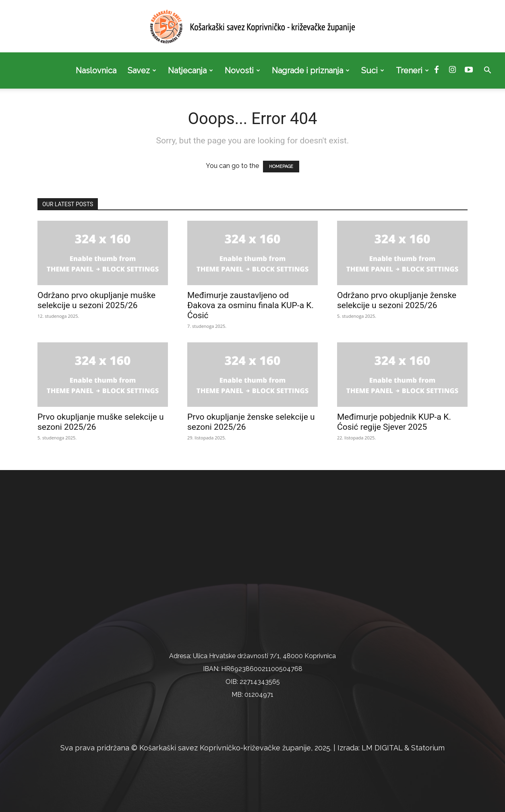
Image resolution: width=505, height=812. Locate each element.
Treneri (412, 70)
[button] (487, 71)
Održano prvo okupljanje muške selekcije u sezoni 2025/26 (96, 300)
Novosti (242, 70)
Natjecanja (190, 70)
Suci (373, 70)
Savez (142, 70)
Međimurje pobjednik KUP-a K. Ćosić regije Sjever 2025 (394, 422)
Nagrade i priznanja (311, 70)
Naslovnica (96, 70)
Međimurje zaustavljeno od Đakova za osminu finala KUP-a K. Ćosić (250, 305)
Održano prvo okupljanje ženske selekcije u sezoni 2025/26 (397, 300)
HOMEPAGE (281, 167)
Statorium (428, 748)
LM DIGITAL (382, 748)
